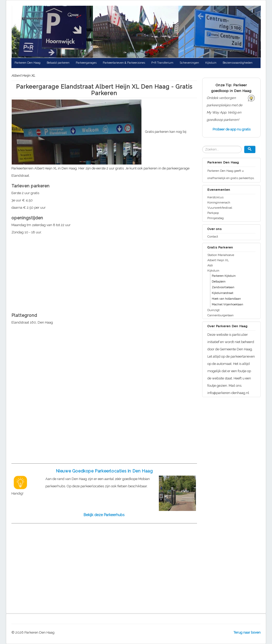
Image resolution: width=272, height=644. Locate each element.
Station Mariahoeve (221, 255)
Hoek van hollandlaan (226, 299)
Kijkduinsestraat (223, 293)
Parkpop (213, 213)
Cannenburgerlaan (220, 315)
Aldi (210, 265)
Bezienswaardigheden (238, 63)
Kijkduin (211, 63)
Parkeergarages (86, 63)
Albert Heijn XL (218, 260)
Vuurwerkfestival (220, 208)
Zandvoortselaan (223, 287)
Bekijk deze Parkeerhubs (104, 515)
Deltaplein (219, 282)
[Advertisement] (104, 272)
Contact (213, 236)
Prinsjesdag (216, 218)
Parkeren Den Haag (28, 63)
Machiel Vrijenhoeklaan (227, 304)
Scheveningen (189, 63)
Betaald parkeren (58, 63)
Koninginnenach (219, 202)
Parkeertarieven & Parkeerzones (124, 63)
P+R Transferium (162, 63)
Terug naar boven (247, 632)
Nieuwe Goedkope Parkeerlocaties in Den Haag (104, 471)
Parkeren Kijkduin (224, 276)
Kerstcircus (215, 197)
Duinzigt (213, 310)
